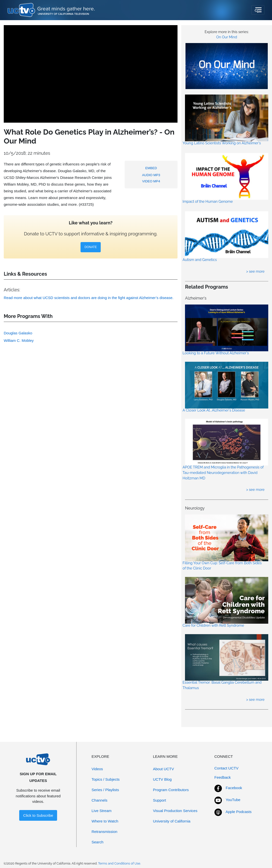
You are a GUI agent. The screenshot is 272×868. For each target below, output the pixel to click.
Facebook (234, 788)
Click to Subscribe (38, 815)
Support (160, 800)
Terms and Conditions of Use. (119, 863)
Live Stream (101, 811)
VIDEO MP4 (151, 181)
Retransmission (104, 832)
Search (97, 842)
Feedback (223, 777)
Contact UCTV (227, 768)
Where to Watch (105, 821)
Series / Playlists (105, 790)
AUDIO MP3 (151, 175)
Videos (97, 769)
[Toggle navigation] (258, 10)
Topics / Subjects (106, 779)
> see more (255, 271)
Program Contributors (171, 790)
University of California (172, 821)
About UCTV (164, 769)
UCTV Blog (162, 779)
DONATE (91, 247)
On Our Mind (227, 37)
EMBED (151, 168)
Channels (99, 800)
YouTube (233, 800)
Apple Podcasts (239, 812)
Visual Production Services (175, 811)
